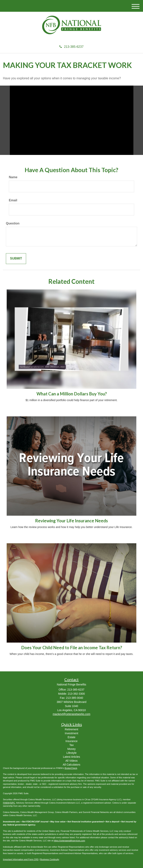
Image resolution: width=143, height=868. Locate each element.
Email (13, 200)
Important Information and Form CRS (21, 859)
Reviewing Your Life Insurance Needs (71, 521)
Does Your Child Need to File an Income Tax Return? (72, 648)
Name (13, 177)
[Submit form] (16, 259)
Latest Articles (71, 757)
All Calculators (71, 765)
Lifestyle (71, 753)
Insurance (71, 741)
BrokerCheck (71, 768)
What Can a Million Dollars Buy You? (72, 394)
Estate (72, 737)
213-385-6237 (71, 47)
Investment (71, 733)
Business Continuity (50, 859)
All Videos (71, 761)
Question (13, 223)
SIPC (13, 803)
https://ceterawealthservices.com (69, 841)
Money (71, 749)
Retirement (71, 729)
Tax (72, 745)
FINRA (6, 803)
